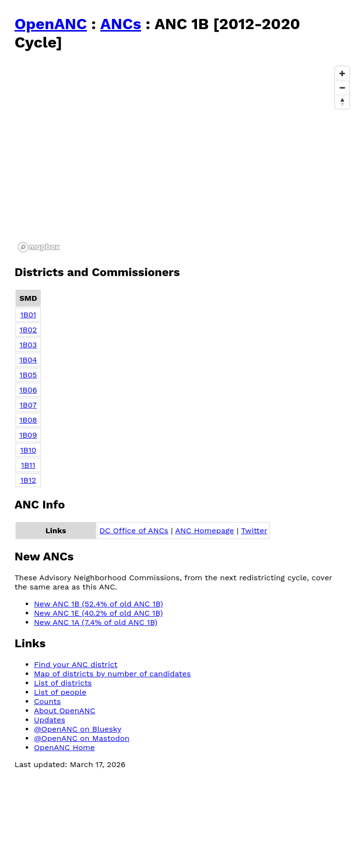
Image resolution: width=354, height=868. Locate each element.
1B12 (28, 480)
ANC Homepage (204, 531)
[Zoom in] (342, 74)
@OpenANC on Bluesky (78, 729)
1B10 (28, 450)
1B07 (28, 405)
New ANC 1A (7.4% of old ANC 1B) (96, 622)
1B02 (28, 330)
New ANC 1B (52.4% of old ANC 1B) (98, 604)
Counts (47, 701)
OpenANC (51, 24)
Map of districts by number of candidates (112, 674)
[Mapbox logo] (39, 247)
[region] (184, 159)
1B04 (28, 360)
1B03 (28, 345)
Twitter (254, 531)
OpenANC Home (64, 747)
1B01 (28, 315)
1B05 (28, 375)
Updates (49, 720)
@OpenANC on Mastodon (82, 738)
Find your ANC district (76, 664)
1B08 (28, 420)
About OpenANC (65, 711)
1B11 (28, 465)
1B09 (28, 435)
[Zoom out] (342, 88)
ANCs (121, 24)
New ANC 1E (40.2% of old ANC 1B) (98, 613)
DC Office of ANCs (134, 531)
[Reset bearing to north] (342, 102)
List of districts (63, 683)
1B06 (28, 390)
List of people (60, 692)
